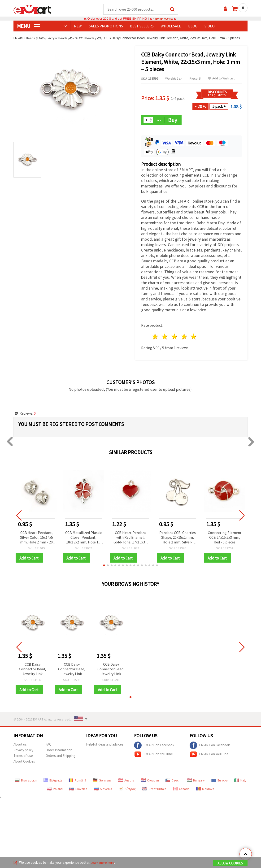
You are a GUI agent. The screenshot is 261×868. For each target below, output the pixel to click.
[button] (104, 566)
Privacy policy (23, 751)
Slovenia (103, 790)
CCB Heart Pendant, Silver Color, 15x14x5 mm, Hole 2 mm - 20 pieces (37, 538)
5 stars (194, 337)
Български (26, 782)
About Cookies (24, 763)
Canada (181, 790)
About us (20, 746)
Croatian (150, 782)
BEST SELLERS (142, 26)
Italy (240, 782)
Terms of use (23, 757)
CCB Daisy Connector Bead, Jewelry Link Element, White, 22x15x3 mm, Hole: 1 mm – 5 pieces (32, 670)
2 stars (165, 337)
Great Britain (154, 790)
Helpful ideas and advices (105, 746)
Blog (193, 26)
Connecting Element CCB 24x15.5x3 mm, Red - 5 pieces (225, 538)
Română (77, 782)
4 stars (184, 337)
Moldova (205, 790)
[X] (15, 863)
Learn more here (103, 863)
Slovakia (78, 790)
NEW (78, 26)
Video (210, 26)
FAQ (49, 746)
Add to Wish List (221, 79)
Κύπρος (127, 790)
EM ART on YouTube (153, 756)
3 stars (175, 337)
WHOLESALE (171, 26)
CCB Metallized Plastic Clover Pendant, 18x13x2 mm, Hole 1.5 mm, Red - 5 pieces (84, 538)
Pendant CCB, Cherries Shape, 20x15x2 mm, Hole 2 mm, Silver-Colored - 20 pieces (178, 538)
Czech (173, 782)
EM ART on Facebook (154, 747)
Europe (220, 782)
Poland (55, 790)
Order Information (59, 751)
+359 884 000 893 (163, 19)
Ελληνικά (53, 782)
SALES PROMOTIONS (106, 26)
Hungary (196, 782)
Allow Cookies (230, 864)
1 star (155, 337)
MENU (28, 26)
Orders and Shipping (61, 757)
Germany (102, 782)
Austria (126, 782)
